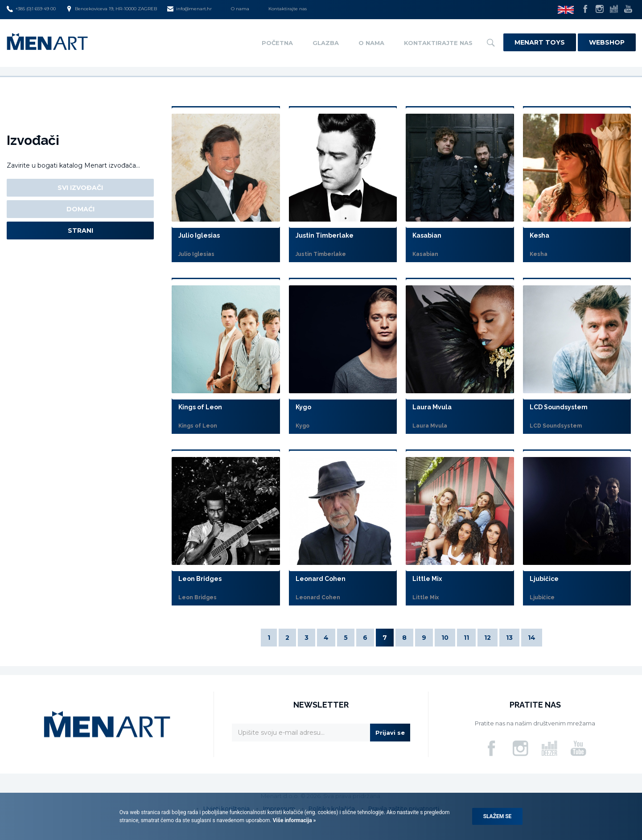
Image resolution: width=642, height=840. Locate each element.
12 (488, 638)
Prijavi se (390, 733)
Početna (277, 43)
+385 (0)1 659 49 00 (31, 9)
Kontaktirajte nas (288, 9)
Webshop (607, 42)
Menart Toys (540, 42)
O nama (240, 9)
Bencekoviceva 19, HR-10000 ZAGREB (111, 9)
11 (466, 638)
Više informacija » (294, 820)
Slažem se (498, 816)
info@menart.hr (189, 9)
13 (509, 638)
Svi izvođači (80, 188)
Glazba (326, 43)
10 (445, 638)
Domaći (80, 209)
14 (532, 638)
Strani (80, 231)
